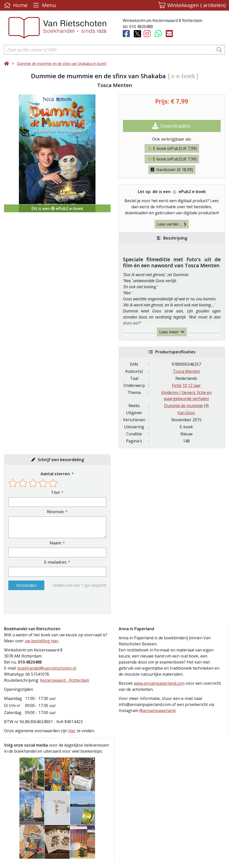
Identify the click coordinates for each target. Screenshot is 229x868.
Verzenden (26, 585)
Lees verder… (172, 224)
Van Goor (186, 413)
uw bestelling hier (42, 641)
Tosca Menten (186, 371)
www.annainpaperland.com (159, 683)
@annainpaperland (157, 711)
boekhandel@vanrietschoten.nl (47, 668)
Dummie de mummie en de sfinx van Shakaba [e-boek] (62, 63)
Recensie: (56, 512)
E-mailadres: (56, 562)
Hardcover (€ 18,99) (172, 170)
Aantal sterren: (56, 474)
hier (72, 731)
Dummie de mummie (183, 406)
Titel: (56, 492)
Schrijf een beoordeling (61, 460)
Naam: (56, 543)
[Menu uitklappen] (44, 5)
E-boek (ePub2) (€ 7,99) (172, 148)
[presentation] (41, 602)
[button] (192, 5)
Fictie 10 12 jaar (186, 385)
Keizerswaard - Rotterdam (65, 680)
